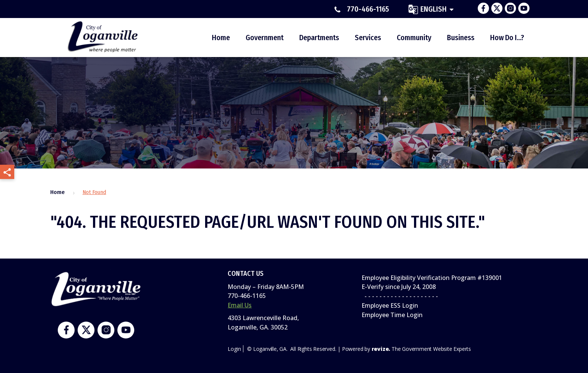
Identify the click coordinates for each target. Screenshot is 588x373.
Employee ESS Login (390, 305)
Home (221, 38)
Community (414, 38)
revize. (381, 349)
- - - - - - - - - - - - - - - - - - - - (400, 296)
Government (265, 38)
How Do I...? (507, 38)
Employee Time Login (392, 315)
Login (234, 349)
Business (461, 38)
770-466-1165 (362, 9)
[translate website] (431, 9)
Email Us (240, 305)
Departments (319, 38)
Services (368, 38)
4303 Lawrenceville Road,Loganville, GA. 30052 (263, 323)
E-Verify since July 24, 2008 (399, 287)
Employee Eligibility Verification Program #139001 (432, 278)
